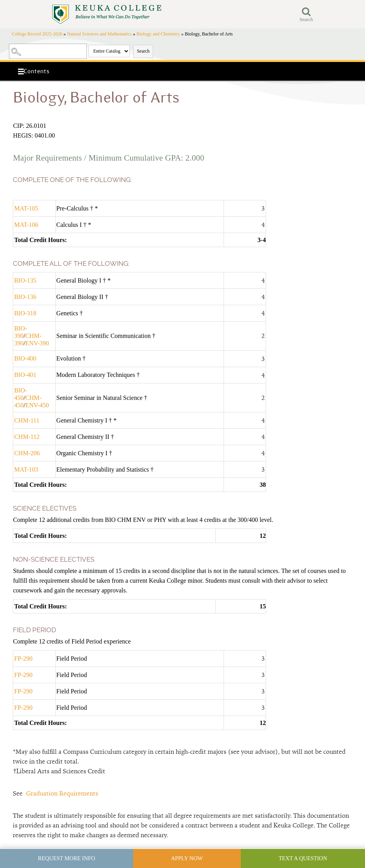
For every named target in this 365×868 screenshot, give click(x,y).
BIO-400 (25, 358)
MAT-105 (26, 208)
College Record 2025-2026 (37, 34)
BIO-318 (25, 313)
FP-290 (23, 659)
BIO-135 (25, 280)
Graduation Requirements (62, 793)
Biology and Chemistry (158, 34)
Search (143, 51)
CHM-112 (27, 437)
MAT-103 (26, 469)
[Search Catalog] (48, 51)
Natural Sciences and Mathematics (99, 34)
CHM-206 (27, 453)
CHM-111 (27, 420)
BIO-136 (25, 297)
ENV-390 (37, 343)
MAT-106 (26, 225)
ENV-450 (37, 405)
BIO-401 (25, 375)
